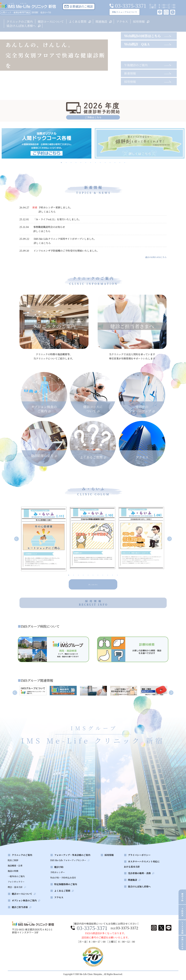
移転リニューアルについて (124, 12)
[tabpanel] (47, 143)
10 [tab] (105, 163)
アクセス (122, 21)
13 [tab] (120, 163)
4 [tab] (76, 163)
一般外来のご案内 (16, 885)
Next (170, 539)
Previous (17, 539)
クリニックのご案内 (20, 21)
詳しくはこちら (93, 584)
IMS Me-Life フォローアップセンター (68, 869)
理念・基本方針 (15, 896)
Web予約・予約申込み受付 (63, 886)
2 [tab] (66, 163)
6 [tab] (86, 163)
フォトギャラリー (16, 890)
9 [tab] (100, 163)
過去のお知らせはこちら (156, 257)
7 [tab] (91, 163)
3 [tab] (71, 163)
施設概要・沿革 (15, 874)
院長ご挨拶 (13, 869)
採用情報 (141, 21)
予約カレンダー (58, 881)
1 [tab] (61, 163)
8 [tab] (96, 163)
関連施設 (103, 21)
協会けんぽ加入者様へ (23, 26)
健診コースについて (51, 21)
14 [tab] (125, 163)
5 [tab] (81, 163)
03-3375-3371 (91, 937)
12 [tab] (115, 163)
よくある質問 (80, 21)
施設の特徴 (13, 880)
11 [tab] (110, 163)
